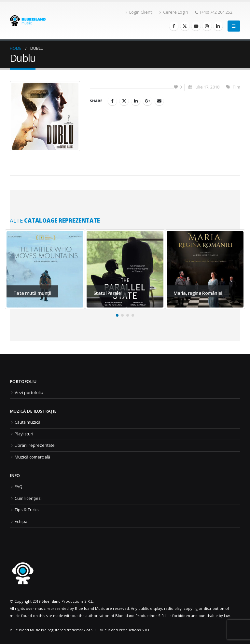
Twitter (124, 101)
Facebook (112, 101)
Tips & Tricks (27, 510)
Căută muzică (28, 422)
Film (236, 87)
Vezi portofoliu (29, 393)
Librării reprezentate (35, 445)
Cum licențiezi (28, 498)
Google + (147, 101)
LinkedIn (136, 101)
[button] (117, 315)
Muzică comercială (32, 457)
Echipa (21, 521)
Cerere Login (174, 12)
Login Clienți (139, 12)
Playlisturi (24, 434)
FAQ (19, 487)
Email (159, 101)
